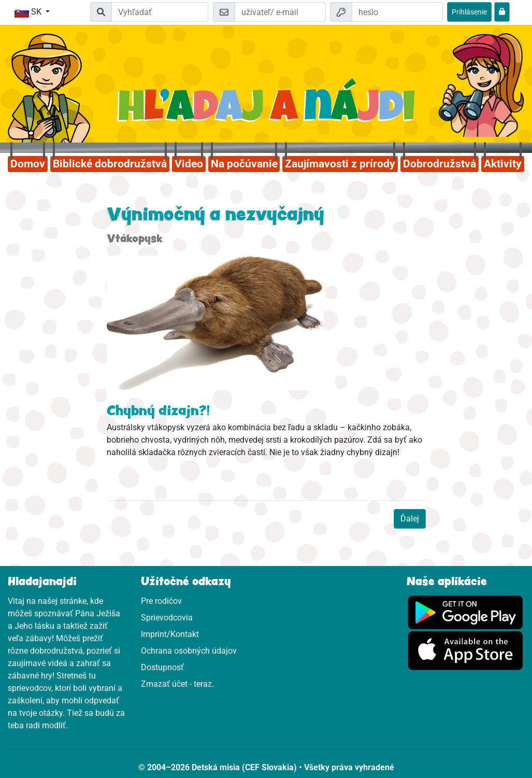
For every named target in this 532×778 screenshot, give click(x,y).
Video (189, 164)
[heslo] (397, 12)
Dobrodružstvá (440, 164)
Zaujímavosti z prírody (340, 164)
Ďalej (410, 519)
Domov (28, 164)
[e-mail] (280, 12)
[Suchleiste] (160, 12)
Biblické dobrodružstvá (110, 164)
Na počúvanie (244, 164)
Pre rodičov (161, 601)
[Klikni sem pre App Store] (465, 650)
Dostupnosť (162, 667)
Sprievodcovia (167, 618)
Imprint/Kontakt (170, 634)
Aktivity (503, 164)
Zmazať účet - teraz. (177, 684)
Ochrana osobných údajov (189, 651)
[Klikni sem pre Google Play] (465, 612)
